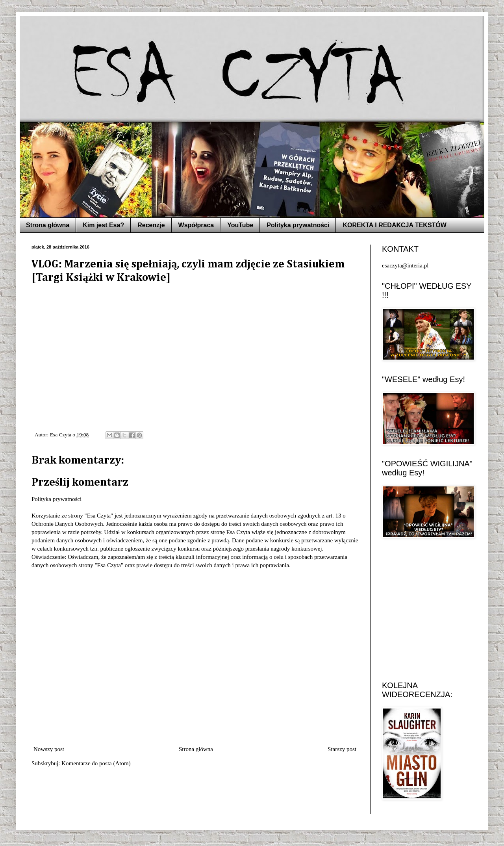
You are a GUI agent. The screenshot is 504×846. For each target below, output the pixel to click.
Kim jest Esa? (103, 225)
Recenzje (151, 225)
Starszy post (342, 749)
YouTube (240, 225)
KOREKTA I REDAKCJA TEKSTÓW (394, 225)
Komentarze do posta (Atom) (96, 763)
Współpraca (196, 225)
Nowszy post (49, 749)
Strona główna (48, 225)
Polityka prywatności (298, 225)
